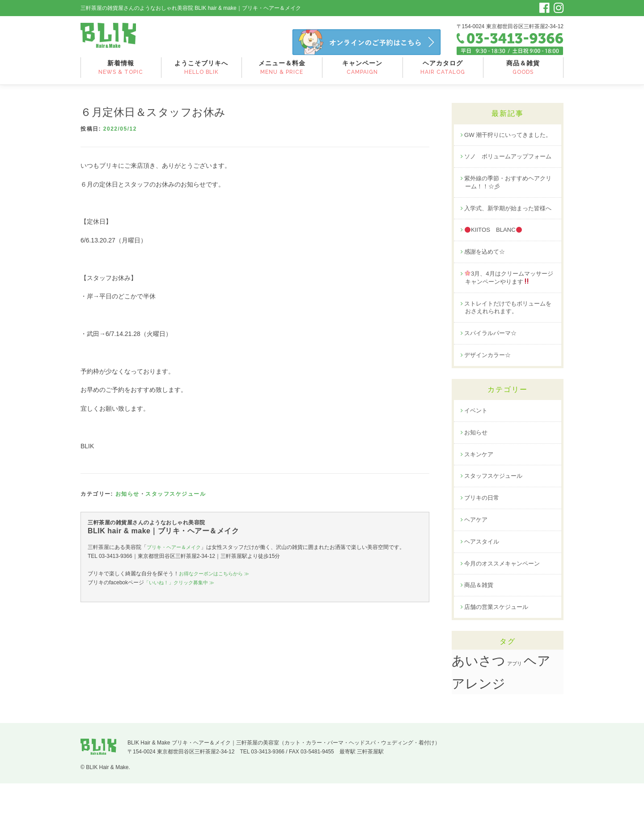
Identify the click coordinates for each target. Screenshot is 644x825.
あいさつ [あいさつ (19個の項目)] (479, 702)
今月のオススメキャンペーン (505, 604)
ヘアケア (477, 559)
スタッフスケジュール (176, 499)
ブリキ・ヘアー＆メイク (176, 552)
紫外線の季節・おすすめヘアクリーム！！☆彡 (508, 206)
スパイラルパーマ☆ (492, 369)
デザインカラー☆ (489, 391)
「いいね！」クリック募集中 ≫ (182, 587)
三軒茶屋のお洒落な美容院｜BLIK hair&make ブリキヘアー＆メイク (115, 40)
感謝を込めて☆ (486, 285)
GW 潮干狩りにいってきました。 (505, 144)
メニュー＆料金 (282, 73)
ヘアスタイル (483, 581)
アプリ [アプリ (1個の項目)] (515, 705)
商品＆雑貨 (523, 73)
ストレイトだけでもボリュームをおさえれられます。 (508, 342)
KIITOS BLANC (495, 263)
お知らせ (127, 499)
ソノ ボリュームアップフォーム (508, 175)
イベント (477, 447)
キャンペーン (362, 73)
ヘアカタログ (443, 73)
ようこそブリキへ (201, 73)
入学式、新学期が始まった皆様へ (508, 236)
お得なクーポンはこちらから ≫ (217, 578)
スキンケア (480, 492)
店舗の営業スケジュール (499, 648)
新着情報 (121, 73)
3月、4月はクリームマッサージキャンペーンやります (509, 312)
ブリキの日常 (483, 537)
